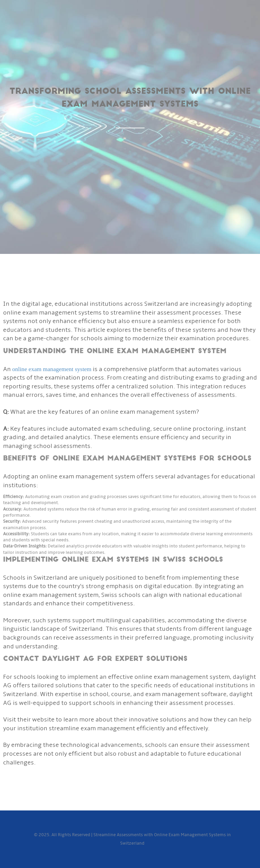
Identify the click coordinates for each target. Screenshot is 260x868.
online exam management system (52, 370)
